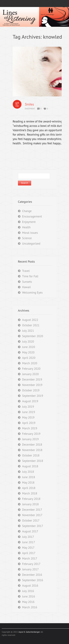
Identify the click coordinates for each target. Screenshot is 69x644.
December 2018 (32, 445)
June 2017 (29, 542)
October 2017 (31, 520)
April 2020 (29, 358)
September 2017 (33, 526)
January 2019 (30, 439)
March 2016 (30, 607)
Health (26, 227)
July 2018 (28, 472)
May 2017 (28, 548)
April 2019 (29, 423)
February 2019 (31, 434)
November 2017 (32, 515)
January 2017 (30, 569)
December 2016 (32, 575)
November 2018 (32, 450)
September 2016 (33, 580)
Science (27, 238)
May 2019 (28, 417)
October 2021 (31, 325)
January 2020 (30, 374)
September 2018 (33, 461)
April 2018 (29, 488)
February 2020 (31, 369)
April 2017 (29, 553)
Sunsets (27, 282)
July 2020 (28, 342)
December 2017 (32, 510)
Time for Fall (30, 276)
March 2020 (30, 363)
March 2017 (30, 558)
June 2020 (29, 347)
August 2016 (30, 586)
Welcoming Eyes (32, 293)
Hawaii (27, 287)
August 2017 (30, 531)
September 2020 (33, 336)
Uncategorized (31, 244)
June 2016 (29, 596)
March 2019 (30, 428)
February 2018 (31, 499)
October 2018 (31, 455)
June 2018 (29, 477)
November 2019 (32, 385)
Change (27, 211)
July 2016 (28, 591)
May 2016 (28, 602)
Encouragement (32, 216)
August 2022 (30, 320)
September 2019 (33, 396)
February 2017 (31, 564)
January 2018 (30, 504)
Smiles (30, 104)
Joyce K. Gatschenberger (29, 632)
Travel (26, 271)
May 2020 (28, 352)
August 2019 (30, 401)
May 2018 (28, 483)
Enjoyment (30, 109)
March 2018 (30, 493)
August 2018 (30, 466)
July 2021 (28, 331)
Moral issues (30, 233)
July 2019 (28, 407)
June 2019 (29, 412)
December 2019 (32, 379)
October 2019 (31, 390)
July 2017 (28, 537)
